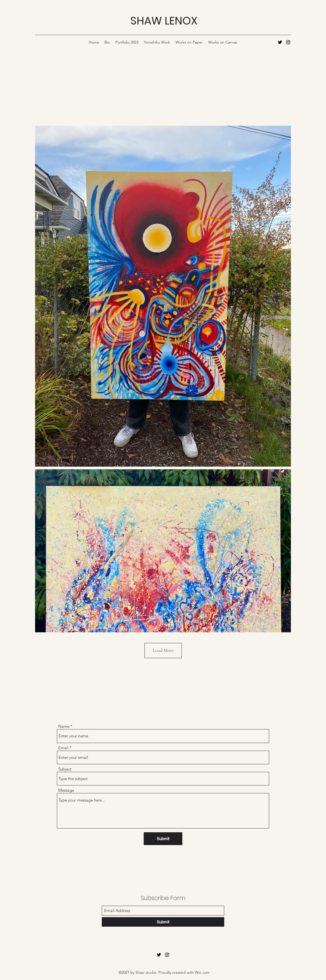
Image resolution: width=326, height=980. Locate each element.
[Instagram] (288, 42)
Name (64, 726)
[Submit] (163, 839)
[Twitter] (280, 42)
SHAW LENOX (164, 21)
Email (63, 748)
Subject (65, 769)
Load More (163, 650)
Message (66, 790)
